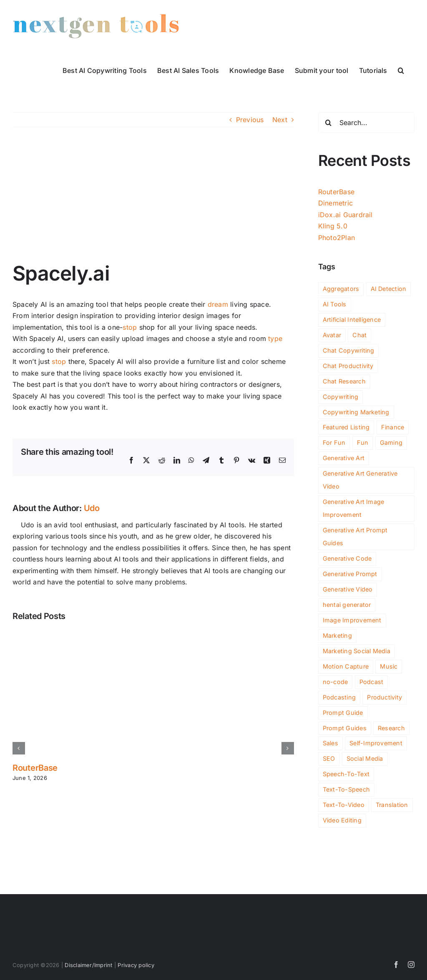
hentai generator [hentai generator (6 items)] (347, 605)
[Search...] (366, 123)
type (275, 338)
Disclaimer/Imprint (88, 965)
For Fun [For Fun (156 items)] (334, 442)
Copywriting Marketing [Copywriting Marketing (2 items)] (356, 412)
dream (218, 304)
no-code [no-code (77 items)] (335, 682)
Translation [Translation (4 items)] (392, 805)
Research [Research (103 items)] (391, 728)
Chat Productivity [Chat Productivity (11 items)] (348, 366)
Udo (92, 508)
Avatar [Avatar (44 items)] (332, 335)
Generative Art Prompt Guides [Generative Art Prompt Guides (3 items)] (355, 536)
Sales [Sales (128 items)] (330, 743)
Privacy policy (136, 965)
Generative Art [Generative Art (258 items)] (344, 458)
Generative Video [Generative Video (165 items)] (348, 589)
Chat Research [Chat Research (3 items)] (344, 381)
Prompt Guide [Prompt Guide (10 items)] (343, 713)
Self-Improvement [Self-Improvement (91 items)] (376, 743)
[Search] (329, 123)
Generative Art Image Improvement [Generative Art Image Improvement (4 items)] (354, 508)
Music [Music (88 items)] (389, 666)
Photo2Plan (337, 238)
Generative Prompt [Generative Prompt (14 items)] (350, 574)
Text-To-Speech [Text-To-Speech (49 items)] (346, 789)
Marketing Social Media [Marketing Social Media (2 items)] (357, 651)
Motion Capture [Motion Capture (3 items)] (346, 666)
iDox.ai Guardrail (345, 215)
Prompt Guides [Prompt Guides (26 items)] (345, 728)
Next (280, 120)
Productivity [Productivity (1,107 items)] (384, 697)
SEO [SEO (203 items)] (329, 758)
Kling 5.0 (333, 226)
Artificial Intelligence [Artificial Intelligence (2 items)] (352, 320)
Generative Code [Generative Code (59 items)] (347, 558)
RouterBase (35, 768)
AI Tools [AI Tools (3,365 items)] (335, 304)
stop (130, 327)
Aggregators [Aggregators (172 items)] (341, 289)
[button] (401, 70)
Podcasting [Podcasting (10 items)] (339, 697)
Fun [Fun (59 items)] (363, 442)
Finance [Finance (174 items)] (393, 427)
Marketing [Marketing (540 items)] (337, 635)
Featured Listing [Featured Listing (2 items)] (346, 427)
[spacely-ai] (153, 201)
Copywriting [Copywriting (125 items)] (341, 397)
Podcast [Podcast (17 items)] (372, 682)
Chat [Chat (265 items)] (359, 335)
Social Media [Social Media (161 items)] (365, 758)
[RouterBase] (153, 635)
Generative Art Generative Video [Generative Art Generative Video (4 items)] (360, 480)
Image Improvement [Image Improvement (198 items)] (352, 620)
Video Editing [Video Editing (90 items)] (342, 820)
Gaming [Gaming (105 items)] (391, 442)
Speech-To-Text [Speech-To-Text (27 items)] (346, 774)
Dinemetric (335, 203)
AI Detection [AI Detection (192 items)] (389, 289)
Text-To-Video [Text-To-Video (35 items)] (344, 805)
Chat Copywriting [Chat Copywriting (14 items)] (349, 350)
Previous (250, 120)
